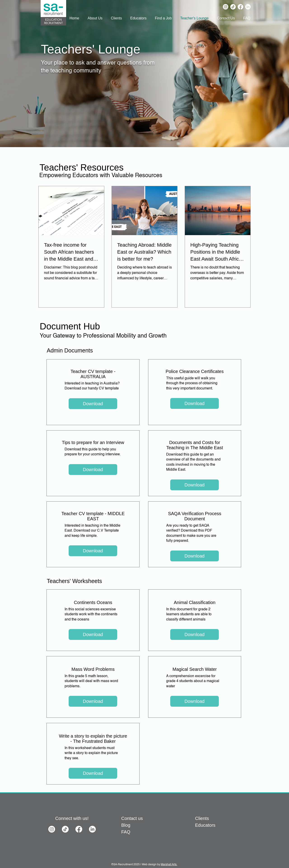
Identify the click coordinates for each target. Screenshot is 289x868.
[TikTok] (233, 7)
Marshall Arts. (169, 865)
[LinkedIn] (248, 7)
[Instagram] (226, 7)
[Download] (93, 404)
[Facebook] (240, 7)
